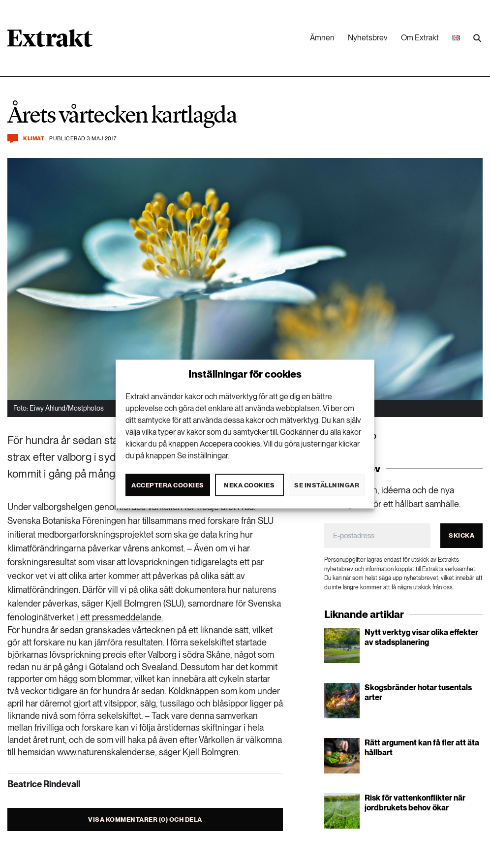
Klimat (34, 139)
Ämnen (322, 38)
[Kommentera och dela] (13, 139)
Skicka (461, 535)
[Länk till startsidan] (50, 41)
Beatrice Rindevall (44, 784)
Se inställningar (327, 485)
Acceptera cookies (168, 485)
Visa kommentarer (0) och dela (145, 820)
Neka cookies (249, 485)
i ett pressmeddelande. (120, 617)
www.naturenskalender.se (106, 752)
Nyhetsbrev (368, 38)
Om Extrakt (420, 38)
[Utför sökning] (477, 38)
